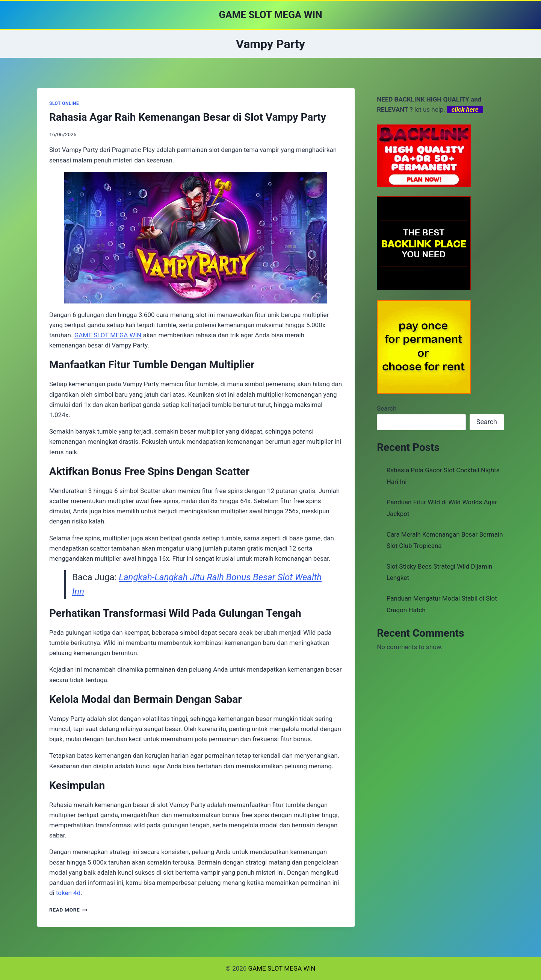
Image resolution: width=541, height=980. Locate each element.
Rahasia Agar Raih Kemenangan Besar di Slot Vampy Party (188, 117)
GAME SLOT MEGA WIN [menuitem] (108, 335)
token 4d (68, 893)
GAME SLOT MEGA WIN (282, 968)
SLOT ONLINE (64, 103)
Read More (68, 910)
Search (387, 408)
